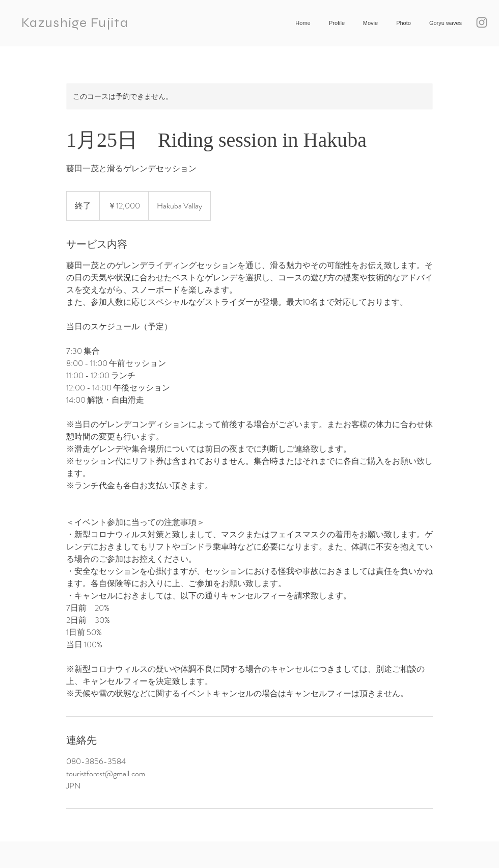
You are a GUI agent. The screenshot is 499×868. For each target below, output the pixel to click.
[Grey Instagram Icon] (482, 22)
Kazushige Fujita (75, 23)
